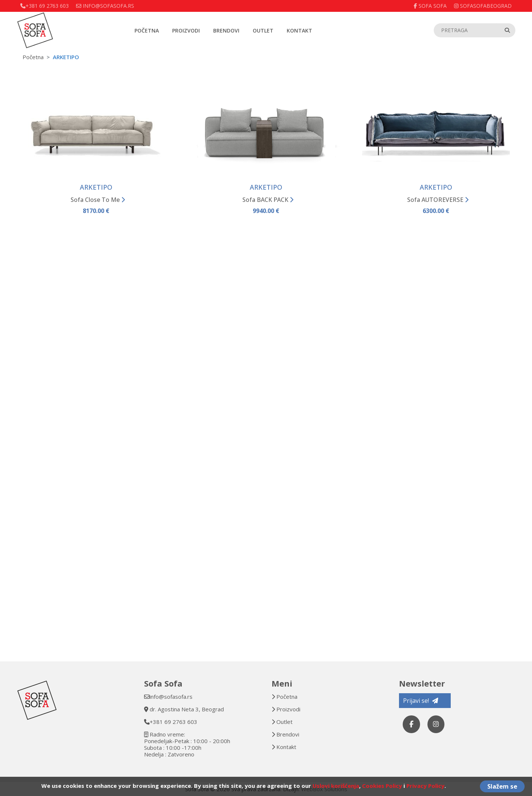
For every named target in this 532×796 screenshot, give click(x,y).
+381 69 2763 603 (173, 722)
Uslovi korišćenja (336, 786)
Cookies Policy (382, 786)
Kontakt (299, 31)
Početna (147, 31)
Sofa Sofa (430, 6)
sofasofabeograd (483, 6)
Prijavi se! (421, 701)
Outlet (263, 31)
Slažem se (502, 786)
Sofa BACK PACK (268, 201)
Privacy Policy (425, 786)
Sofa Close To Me (98, 201)
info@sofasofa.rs (171, 697)
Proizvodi (186, 31)
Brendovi (226, 31)
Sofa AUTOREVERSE (438, 201)
